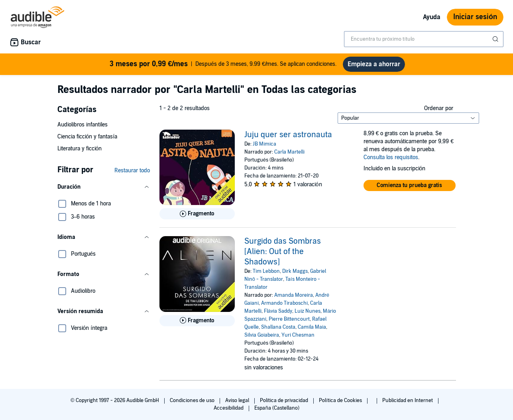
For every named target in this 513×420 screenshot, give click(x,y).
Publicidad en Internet (408, 400)
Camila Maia (312, 327)
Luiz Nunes (308, 311)
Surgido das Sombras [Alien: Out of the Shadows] (283, 252)
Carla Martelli (289, 152)
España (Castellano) (277, 408)
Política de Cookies (341, 400)
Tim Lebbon (266, 271)
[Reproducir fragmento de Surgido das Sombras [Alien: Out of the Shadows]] (197, 321)
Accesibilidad (229, 408)
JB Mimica (264, 144)
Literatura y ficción (80, 149)
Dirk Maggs (295, 271)
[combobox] (424, 39)
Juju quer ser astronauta (288, 135)
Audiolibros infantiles (83, 125)
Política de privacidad (285, 400)
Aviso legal (238, 400)
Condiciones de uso (193, 400)
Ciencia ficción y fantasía (87, 137)
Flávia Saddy (278, 311)
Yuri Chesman (298, 335)
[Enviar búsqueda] (496, 39)
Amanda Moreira (294, 295)
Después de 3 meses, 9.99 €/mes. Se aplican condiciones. (223, 64)
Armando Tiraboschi (284, 303)
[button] (104, 187)
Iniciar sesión (475, 17)
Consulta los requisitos (391, 157)
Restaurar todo (132, 171)
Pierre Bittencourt (289, 319)
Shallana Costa (278, 327)
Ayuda (432, 17)
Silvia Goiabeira (262, 335)
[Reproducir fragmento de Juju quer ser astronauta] (197, 214)
